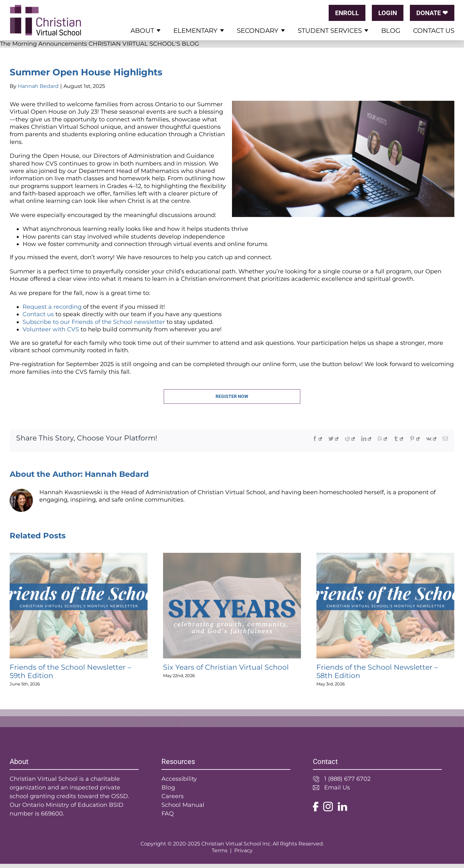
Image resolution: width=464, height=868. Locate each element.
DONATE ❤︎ (432, 13)
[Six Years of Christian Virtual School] (232, 556)
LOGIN (388, 13)
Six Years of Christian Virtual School (226, 667)
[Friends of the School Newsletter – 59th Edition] (79, 556)
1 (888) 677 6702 (347, 779)
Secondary (258, 31)
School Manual (183, 805)
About (142, 31)
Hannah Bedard (38, 86)
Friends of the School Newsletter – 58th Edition (377, 671)
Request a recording (52, 307)
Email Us (337, 788)
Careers (173, 796)
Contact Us (434, 31)
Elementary (195, 31)
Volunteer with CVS (51, 329)
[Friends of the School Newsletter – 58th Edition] (385, 556)
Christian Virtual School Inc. (236, 844)
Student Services (330, 31)
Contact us (38, 314)
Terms (220, 850)
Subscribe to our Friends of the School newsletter (94, 322)
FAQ (168, 814)
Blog (391, 31)
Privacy (243, 850)
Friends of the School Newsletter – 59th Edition (70, 671)
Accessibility (179, 779)
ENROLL (347, 13)
